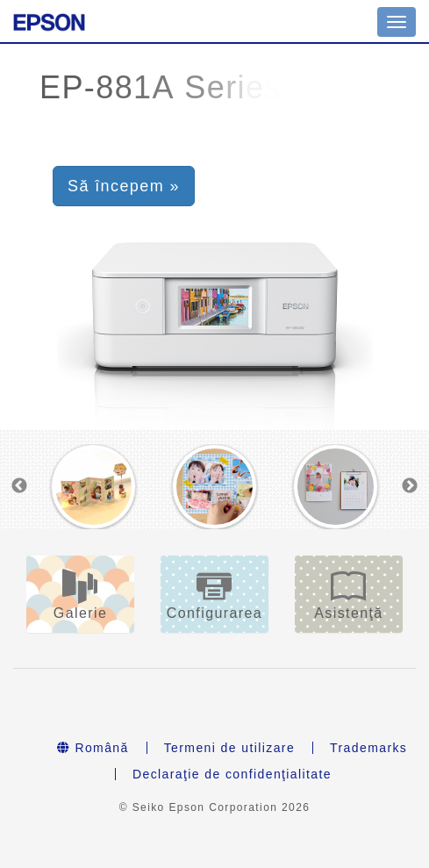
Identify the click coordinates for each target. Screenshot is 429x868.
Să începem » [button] (124, 186)
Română (93, 748)
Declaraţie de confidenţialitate (232, 774)
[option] (93, 487)
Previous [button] (19, 486)
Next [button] (410, 486)
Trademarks (368, 748)
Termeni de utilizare (229, 748)
